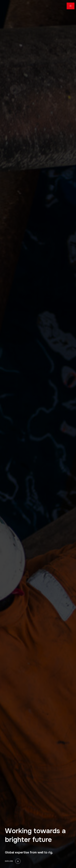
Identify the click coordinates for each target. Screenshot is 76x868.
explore (13, 861)
